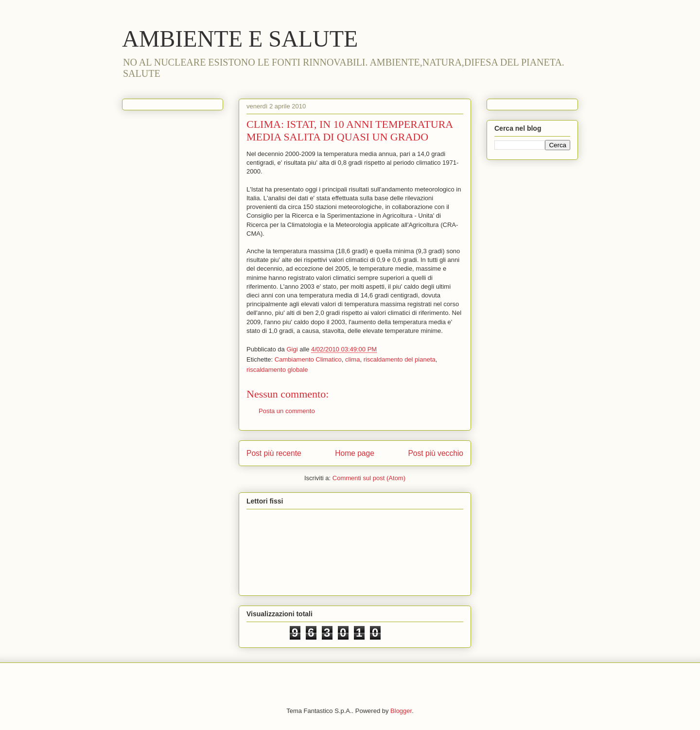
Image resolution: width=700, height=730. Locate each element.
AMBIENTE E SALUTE (240, 39)
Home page (355, 453)
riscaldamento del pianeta (400, 359)
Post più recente (274, 453)
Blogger (401, 711)
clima (352, 359)
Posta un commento (287, 411)
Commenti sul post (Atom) (369, 478)
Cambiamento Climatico (308, 359)
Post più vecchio (436, 453)
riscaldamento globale (277, 370)
